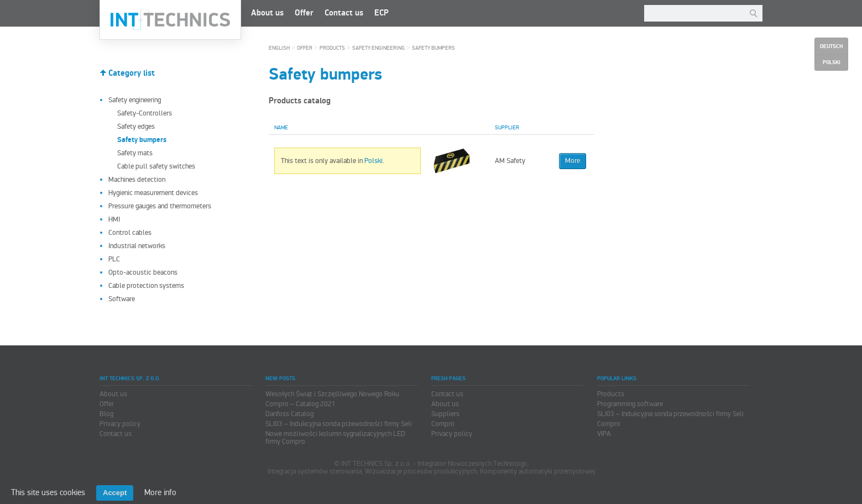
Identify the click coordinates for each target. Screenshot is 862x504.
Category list (132, 73)
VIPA (604, 434)
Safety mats (135, 153)
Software (122, 299)
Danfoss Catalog (289, 414)
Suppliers (445, 414)
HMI (114, 219)
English (279, 48)
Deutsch (831, 46)
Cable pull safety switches (156, 166)
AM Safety (510, 161)
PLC (114, 259)
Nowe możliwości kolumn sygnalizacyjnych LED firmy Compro (335, 438)
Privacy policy (120, 424)
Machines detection (137, 180)
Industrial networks (137, 246)
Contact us (344, 13)
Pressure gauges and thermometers (160, 206)
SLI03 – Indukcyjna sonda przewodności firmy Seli (339, 424)
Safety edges (136, 127)
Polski (373, 161)
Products (332, 48)
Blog (106, 414)
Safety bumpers (433, 48)
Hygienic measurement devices (153, 193)
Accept (115, 493)
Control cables (130, 233)
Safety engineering (135, 100)
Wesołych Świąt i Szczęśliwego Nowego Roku (332, 394)
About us (267, 13)
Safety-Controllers (145, 113)
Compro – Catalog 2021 (301, 404)
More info (160, 492)
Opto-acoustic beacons (143, 272)
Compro (443, 424)
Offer (304, 13)
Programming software (630, 404)
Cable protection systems (146, 286)
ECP (382, 13)
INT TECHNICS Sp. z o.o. (170, 20)
